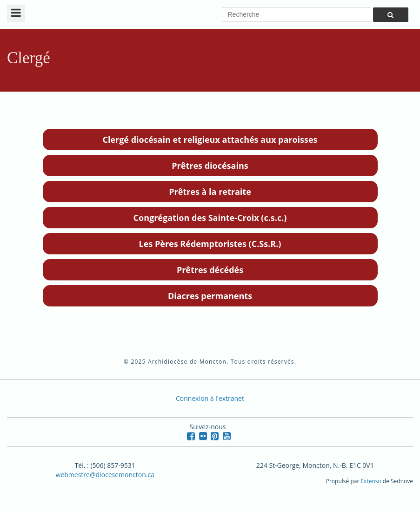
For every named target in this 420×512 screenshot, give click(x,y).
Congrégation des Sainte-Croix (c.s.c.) (210, 218)
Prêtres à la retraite (210, 192)
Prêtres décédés (210, 270)
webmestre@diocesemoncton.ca (105, 475)
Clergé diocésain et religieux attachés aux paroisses (210, 140)
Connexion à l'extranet (210, 398)
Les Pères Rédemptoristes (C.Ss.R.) (210, 244)
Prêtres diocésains (210, 166)
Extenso (371, 481)
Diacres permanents (210, 296)
